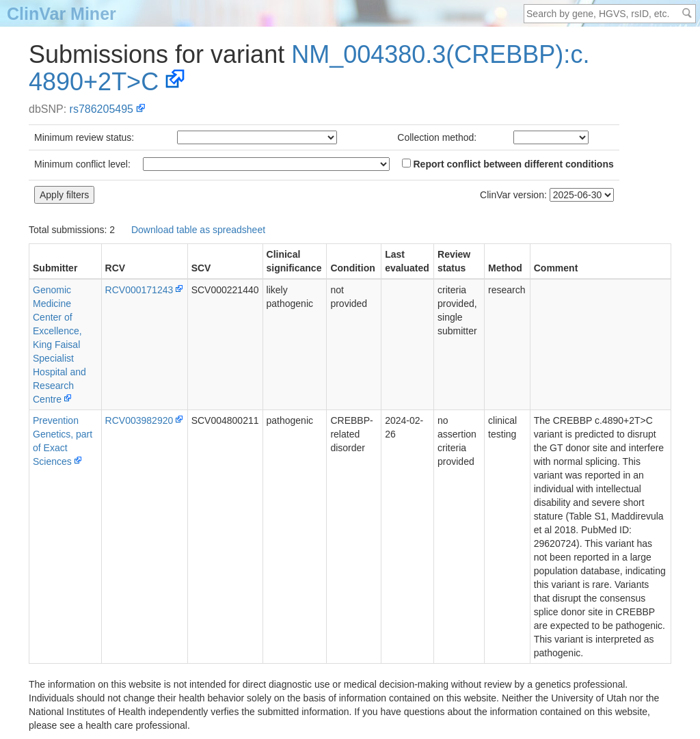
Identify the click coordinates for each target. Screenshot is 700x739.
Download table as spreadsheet (198, 230)
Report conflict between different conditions (508, 164)
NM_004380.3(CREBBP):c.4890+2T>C (309, 68)
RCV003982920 (139, 420)
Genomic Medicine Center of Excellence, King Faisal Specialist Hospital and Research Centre (59, 345)
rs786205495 (102, 109)
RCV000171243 (139, 290)
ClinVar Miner (62, 14)
